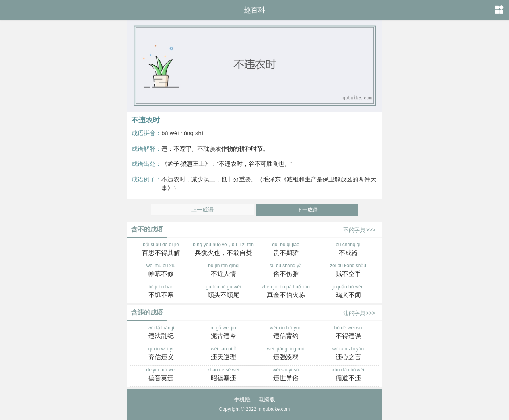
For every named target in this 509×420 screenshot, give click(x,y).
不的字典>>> (359, 230)
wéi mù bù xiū (161, 271)
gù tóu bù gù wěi (223, 292)
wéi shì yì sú (286, 375)
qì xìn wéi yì (161, 354)
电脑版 (267, 399)
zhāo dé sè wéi (223, 375)
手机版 (242, 399)
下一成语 (307, 210)
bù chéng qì (348, 250)
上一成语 (202, 210)
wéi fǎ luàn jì (161, 333)
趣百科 (254, 10)
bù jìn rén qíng (223, 271)
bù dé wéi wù (348, 333)
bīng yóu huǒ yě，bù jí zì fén (223, 250)
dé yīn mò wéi (161, 375)
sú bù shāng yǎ (286, 271)
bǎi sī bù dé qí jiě (161, 250)
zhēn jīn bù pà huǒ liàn (286, 292)
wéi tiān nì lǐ (223, 354)
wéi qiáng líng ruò (286, 354)
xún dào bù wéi (348, 375)
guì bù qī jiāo (286, 250)
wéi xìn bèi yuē (286, 333)
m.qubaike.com (274, 409)
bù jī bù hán (161, 292)
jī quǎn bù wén (348, 292)
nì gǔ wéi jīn (223, 333)
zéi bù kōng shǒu (348, 271)
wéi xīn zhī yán (348, 354)
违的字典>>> (359, 313)
